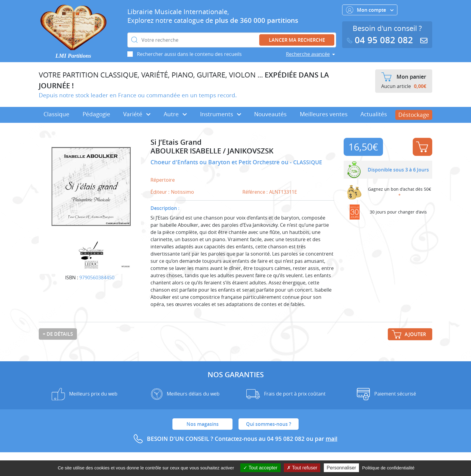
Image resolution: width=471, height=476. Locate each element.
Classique (56, 114)
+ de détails (58, 334)
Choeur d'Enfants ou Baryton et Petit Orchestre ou (220, 162)
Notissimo (182, 192)
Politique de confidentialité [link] (388, 468)
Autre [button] (175, 114)
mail (331, 439)
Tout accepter (260, 468)
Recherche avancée (308, 54)
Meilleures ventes (324, 114)
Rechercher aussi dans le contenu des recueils (189, 54)
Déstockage (414, 115)
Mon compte (370, 10)
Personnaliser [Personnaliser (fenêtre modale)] (342, 468)
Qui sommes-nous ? (269, 424)
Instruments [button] (221, 114)
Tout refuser (302, 468)
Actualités (374, 114)
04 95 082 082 (381, 40)
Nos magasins (203, 424)
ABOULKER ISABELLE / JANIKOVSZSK (212, 151)
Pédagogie (96, 114)
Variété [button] (137, 114)
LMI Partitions (73, 56)
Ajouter (422, 147)
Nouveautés (270, 114)
